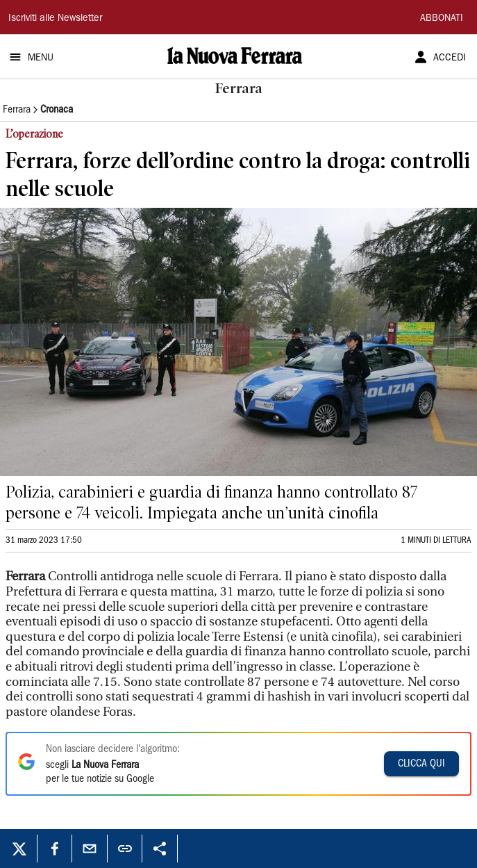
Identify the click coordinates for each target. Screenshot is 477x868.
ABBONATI (442, 19)
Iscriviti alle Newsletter (55, 19)
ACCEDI (450, 58)
